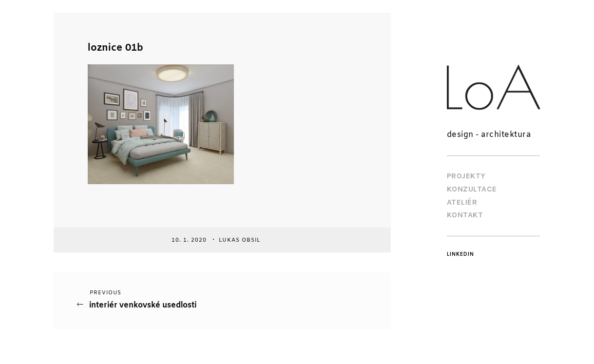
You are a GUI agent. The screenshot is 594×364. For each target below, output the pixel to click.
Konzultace (472, 189)
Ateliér (462, 202)
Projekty (466, 176)
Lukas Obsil (240, 240)
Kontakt (465, 215)
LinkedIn (460, 254)
